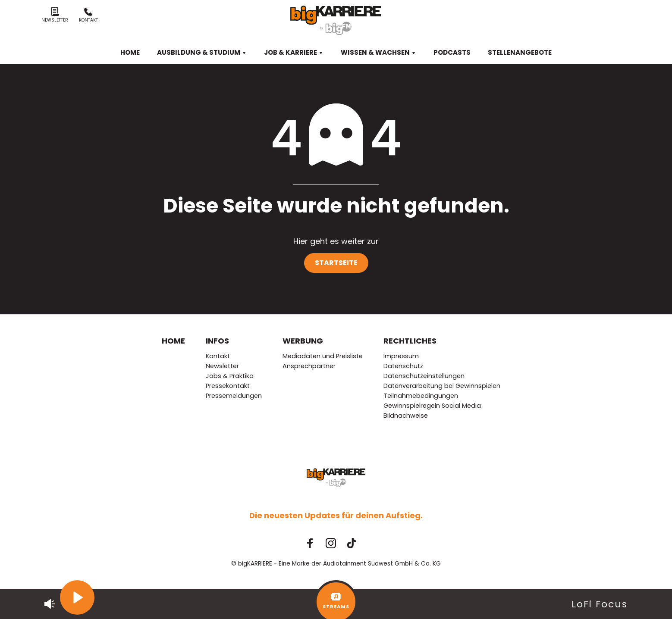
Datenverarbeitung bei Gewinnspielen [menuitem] (442, 386)
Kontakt (88, 15)
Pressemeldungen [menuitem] (234, 396)
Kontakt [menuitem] (218, 356)
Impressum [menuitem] (401, 356)
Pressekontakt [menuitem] (228, 386)
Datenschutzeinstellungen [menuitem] (424, 376)
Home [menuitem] (130, 52)
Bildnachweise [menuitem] (406, 416)
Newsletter (55, 15)
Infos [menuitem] (217, 341)
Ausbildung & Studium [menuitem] (202, 52)
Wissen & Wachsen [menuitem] (378, 52)
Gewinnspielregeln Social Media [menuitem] (432, 406)
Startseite (336, 263)
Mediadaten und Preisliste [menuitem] (323, 356)
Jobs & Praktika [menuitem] (230, 376)
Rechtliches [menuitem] (410, 341)
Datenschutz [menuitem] (403, 366)
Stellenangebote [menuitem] (520, 52)
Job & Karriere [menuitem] (294, 52)
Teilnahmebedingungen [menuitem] (421, 396)
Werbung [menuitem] (303, 341)
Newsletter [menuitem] (222, 366)
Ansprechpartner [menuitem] (309, 366)
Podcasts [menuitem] (452, 52)
